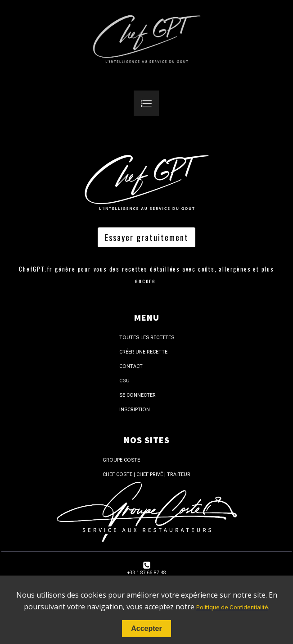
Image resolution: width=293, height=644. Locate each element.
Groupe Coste (121, 460)
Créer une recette (143, 352)
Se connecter (137, 395)
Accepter (146, 628)
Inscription (135, 410)
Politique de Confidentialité (232, 607)
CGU (124, 381)
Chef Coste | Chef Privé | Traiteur (146, 474)
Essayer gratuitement (147, 237)
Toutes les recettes (147, 338)
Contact (131, 366)
